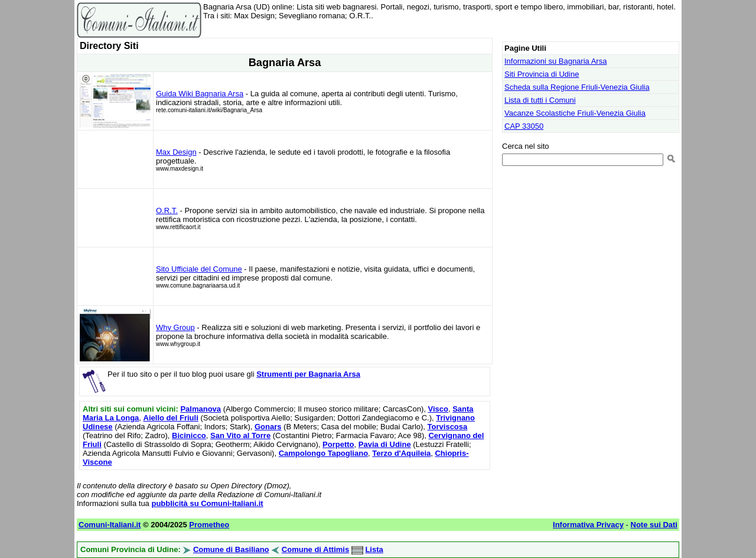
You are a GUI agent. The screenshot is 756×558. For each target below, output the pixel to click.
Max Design (176, 152)
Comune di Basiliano (231, 549)
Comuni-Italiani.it (110, 525)
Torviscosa (448, 427)
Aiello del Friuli (171, 418)
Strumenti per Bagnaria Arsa (308, 374)
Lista (374, 549)
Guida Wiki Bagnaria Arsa (200, 94)
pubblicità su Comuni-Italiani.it (207, 503)
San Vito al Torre (240, 435)
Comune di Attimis (315, 549)
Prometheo (209, 525)
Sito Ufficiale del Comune (199, 269)
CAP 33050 (524, 126)
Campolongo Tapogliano (323, 453)
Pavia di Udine (385, 444)
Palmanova (201, 409)
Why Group (175, 327)
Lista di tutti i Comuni (540, 100)
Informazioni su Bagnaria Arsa (555, 61)
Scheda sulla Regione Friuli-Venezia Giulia (577, 87)
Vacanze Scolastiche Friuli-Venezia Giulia (575, 113)
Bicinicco (189, 435)
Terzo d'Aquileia (401, 453)
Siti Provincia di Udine (542, 74)
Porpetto (338, 444)
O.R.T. (167, 211)
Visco (438, 409)
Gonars (268, 427)
